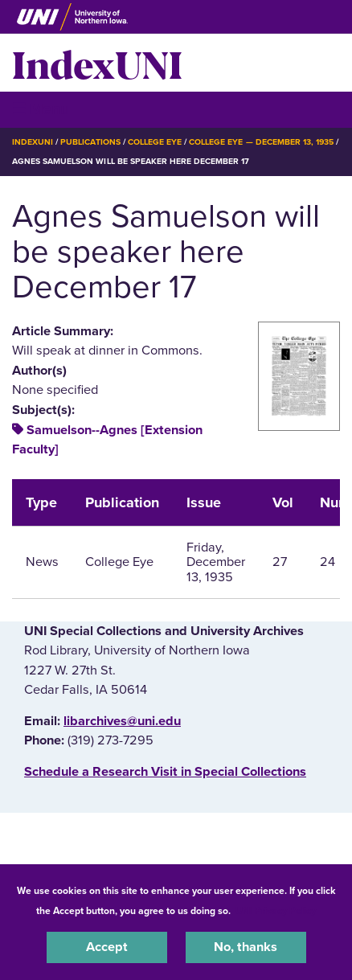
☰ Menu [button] (41, 109)
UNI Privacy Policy (276, 911)
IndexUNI (97, 63)
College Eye (155, 142)
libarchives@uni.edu (122, 721)
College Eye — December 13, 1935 (261, 142)
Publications (90, 142)
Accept (107, 947)
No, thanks (246, 947)
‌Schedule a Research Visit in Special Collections (165, 772)
